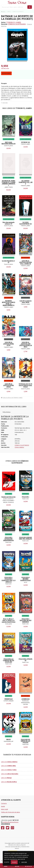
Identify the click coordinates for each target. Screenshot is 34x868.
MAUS (8, 739)
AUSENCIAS (26, 699)
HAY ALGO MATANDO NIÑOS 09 (8, 143)
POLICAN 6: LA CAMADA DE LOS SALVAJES (8, 660)
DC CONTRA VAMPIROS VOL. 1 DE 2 (26, 182)
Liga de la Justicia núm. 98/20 (26, 302)
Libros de (9, 762)
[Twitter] (8, 828)
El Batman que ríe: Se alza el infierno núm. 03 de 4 (25, 385)
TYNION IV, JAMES (14, 22)
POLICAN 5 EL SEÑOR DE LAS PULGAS (25, 741)
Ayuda (3, 806)
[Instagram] (12, 828)
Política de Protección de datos (11, 812)
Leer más (24, 862)
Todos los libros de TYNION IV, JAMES (12, 398)
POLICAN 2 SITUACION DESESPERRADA (9, 539)
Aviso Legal (4, 809)
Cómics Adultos (19, 447)
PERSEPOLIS (9, 699)
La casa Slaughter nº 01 (8, 261)
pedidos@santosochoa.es (11, 822)
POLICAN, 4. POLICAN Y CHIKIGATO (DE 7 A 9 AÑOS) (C (8, 580)
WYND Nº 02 (25, 142)
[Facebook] (3, 828)
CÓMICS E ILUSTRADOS (17, 24)
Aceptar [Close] (14, 862)
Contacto (4, 803)
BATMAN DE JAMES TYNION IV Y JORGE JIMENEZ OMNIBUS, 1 (8, 183)
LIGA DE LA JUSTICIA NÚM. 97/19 (9, 344)
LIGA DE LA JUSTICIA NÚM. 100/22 (9, 385)
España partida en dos (8, 497)
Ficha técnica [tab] (6, 412)
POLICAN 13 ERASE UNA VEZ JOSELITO (25, 538)
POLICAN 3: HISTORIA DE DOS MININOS (26, 620)
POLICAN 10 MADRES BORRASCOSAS (26, 579)
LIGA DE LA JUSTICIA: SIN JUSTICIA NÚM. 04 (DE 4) (25, 345)
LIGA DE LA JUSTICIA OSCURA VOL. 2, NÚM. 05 (26, 262)
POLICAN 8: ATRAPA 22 (26, 660)
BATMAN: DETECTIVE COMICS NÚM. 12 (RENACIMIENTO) (9, 303)
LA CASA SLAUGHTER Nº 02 (26, 223)
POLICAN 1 (25, 497)
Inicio (3, 12)
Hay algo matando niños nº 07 (8, 223)
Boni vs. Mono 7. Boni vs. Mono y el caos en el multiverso (9, 620)
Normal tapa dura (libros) (22, 428)
